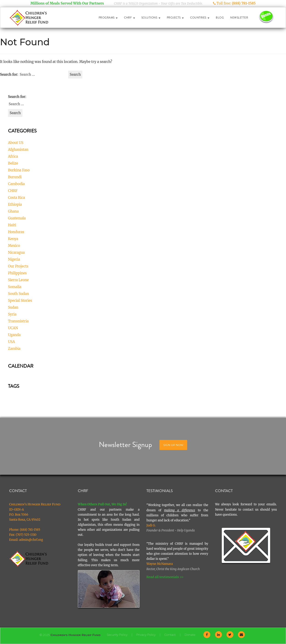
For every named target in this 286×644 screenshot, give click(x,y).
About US (16, 143)
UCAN (13, 328)
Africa (13, 156)
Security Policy (117, 635)
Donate (190, 635)
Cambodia (16, 184)
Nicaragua (16, 252)
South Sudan (19, 294)
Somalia (15, 287)
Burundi (15, 177)
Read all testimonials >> (165, 577)
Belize (13, 163)
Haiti (12, 225)
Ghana (13, 211)
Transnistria (18, 321)
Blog (220, 18)
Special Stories (20, 300)
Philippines (17, 273)
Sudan (13, 307)
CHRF (130, 18)
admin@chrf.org (31, 540)
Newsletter (239, 18)
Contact (170, 635)
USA (11, 342)
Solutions (151, 18)
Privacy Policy (146, 635)
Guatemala (17, 218)
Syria (12, 314)
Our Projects (18, 266)
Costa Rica (16, 198)
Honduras (16, 232)
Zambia (14, 349)
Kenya (13, 239)
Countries (200, 18)
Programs (108, 18)
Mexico (14, 246)
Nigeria (14, 259)
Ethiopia (15, 204)
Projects (175, 18)
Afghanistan (18, 150)
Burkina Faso (19, 170)
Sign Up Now (173, 445)
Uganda (14, 335)
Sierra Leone (18, 280)
